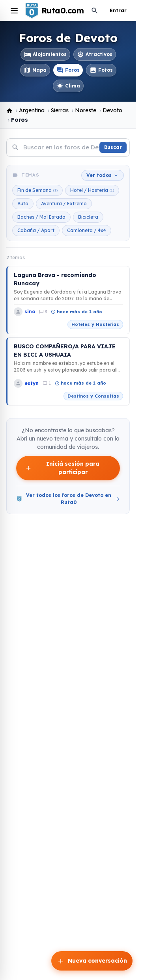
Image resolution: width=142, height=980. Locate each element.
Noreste (86, 110)
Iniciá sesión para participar (62, 468)
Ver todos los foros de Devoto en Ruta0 (68, 499)
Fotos (101, 70)
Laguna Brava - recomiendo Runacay (55, 279)
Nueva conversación (92, 961)
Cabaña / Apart (36, 230)
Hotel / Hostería (92, 190)
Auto (23, 204)
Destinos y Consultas (93, 396)
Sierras (60, 110)
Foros (68, 70)
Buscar (113, 147)
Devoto (112, 110)
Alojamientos (45, 54)
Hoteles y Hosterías (95, 324)
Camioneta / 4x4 (87, 230)
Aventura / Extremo (64, 204)
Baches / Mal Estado (41, 217)
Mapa (35, 70)
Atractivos (95, 54)
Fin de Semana (37, 190)
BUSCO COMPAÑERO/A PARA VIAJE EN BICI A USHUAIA (65, 351)
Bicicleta (88, 217)
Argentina (32, 110)
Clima (68, 86)
